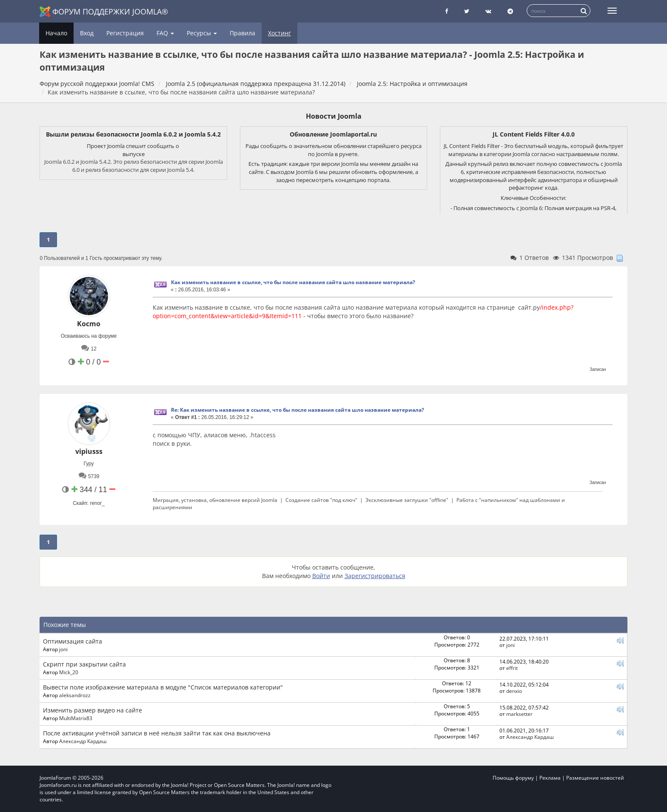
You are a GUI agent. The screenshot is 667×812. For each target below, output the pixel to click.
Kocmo (89, 324)
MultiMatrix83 (76, 718)
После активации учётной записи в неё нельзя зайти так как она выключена (157, 733)
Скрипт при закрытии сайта (84, 664)
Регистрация (125, 33)
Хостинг (279, 33)
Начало (56, 33)
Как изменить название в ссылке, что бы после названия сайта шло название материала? (293, 282)
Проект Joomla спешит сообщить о (134, 146)
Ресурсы (202, 33)
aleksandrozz (75, 695)
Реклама (550, 778)
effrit (512, 668)
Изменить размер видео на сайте (93, 710)
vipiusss (89, 451)
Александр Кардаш (83, 741)
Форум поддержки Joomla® (104, 12)
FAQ (165, 33)
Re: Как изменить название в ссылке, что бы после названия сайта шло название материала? (298, 410)
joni (63, 649)
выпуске (134, 154)
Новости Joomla (334, 116)
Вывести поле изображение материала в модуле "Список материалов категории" (163, 687)
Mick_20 (69, 672)
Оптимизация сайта (73, 641)
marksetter (519, 714)
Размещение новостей (595, 778)
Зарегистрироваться (375, 576)
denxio (514, 691)
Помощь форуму (513, 778)
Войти (321, 576)
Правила (242, 33)
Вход (87, 33)
